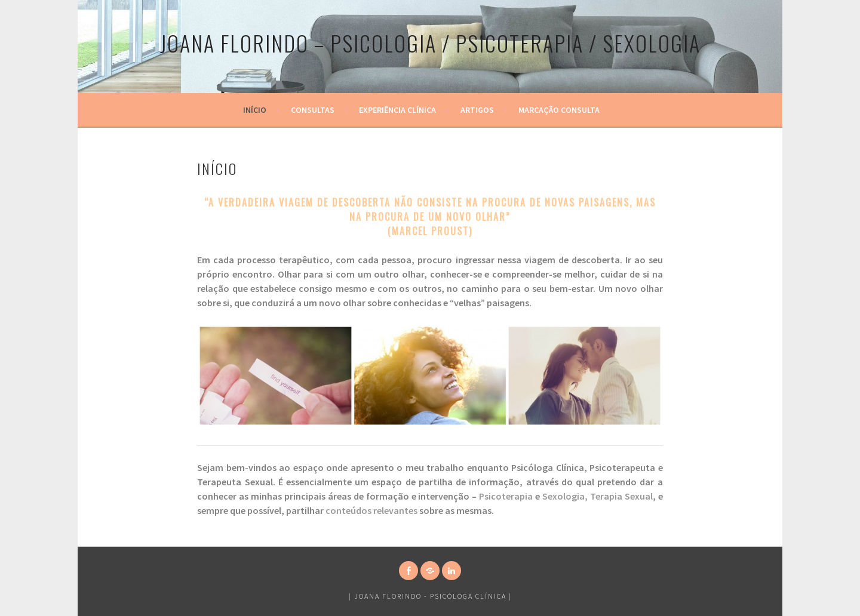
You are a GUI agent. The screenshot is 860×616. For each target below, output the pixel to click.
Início (255, 110)
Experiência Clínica (397, 110)
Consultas (313, 110)
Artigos (477, 110)
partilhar (306, 510)
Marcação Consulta (559, 110)
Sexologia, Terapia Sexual (598, 496)
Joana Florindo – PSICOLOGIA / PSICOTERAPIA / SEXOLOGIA (430, 43)
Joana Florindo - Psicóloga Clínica (430, 596)
